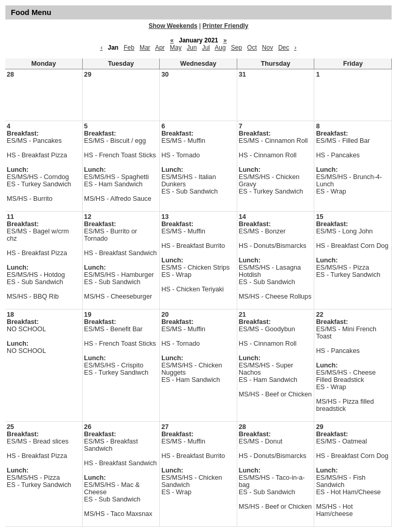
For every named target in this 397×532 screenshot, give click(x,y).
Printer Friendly (226, 26)
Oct (252, 48)
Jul (206, 48)
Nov (268, 48)
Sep (236, 48)
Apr (160, 48)
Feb (129, 48)
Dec (284, 48)
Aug (220, 48)
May (176, 48)
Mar (145, 48)
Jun (192, 48)
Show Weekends (173, 26)
